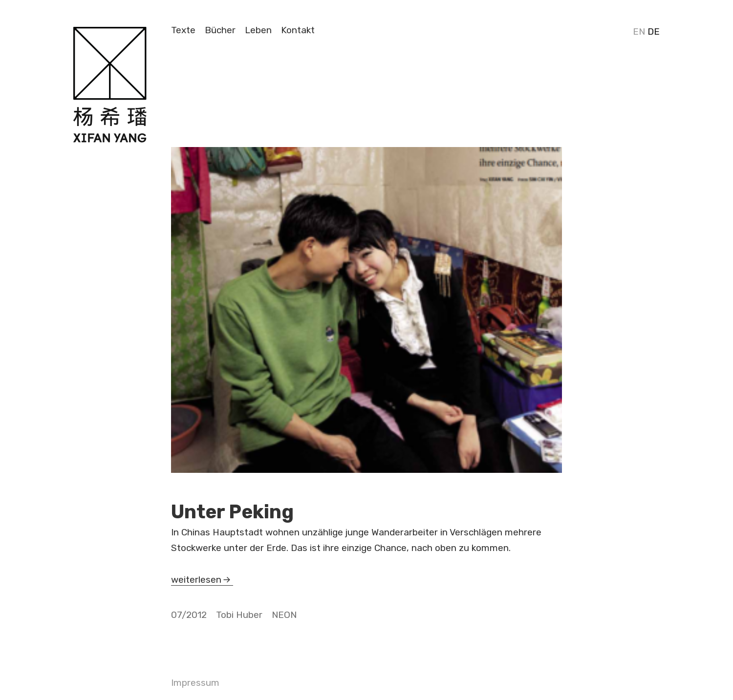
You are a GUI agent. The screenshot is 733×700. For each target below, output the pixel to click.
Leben (258, 30)
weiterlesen (199, 580)
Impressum (195, 683)
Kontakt (298, 30)
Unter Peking (232, 512)
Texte (183, 30)
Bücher (220, 30)
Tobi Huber (239, 615)
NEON (284, 615)
